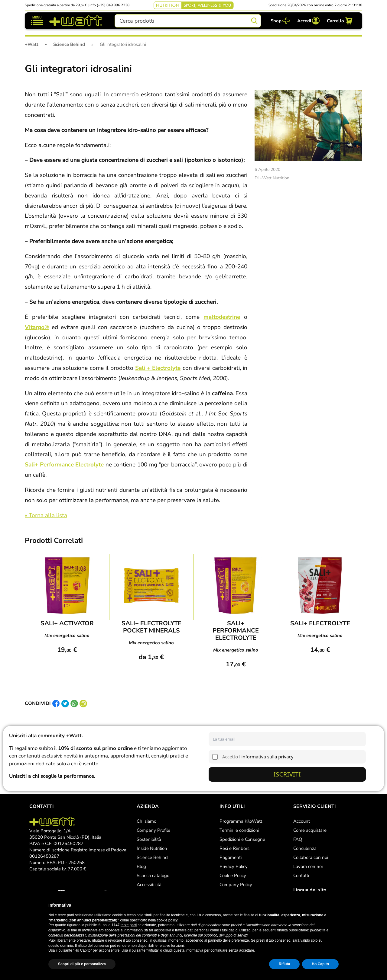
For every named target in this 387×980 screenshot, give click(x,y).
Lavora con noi (308, 866)
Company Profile (153, 830)
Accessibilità (149, 885)
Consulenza (305, 848)
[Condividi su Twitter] (65, 703)
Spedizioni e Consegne (242, 839)
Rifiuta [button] (284, 964)
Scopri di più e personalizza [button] (82, 964)
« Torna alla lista (46, 515)
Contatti (301, 876)
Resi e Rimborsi (235, 848)
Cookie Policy (233, 876)
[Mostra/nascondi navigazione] (37, 21)
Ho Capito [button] (320, 964)
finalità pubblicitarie (293, 930)
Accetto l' (258, 757)
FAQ (298, 839)
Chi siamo (146, 821)
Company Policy (236, 885)
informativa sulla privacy (268, 757)
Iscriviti (287, 774)
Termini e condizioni (239, 830)
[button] (336, 905)
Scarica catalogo (153, 876)
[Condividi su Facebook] (56, 703)
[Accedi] (308, 21)
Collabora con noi (311, 857)
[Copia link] (83, 703)
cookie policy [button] (167, 920)
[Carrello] (340, 21)
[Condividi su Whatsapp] (74, 703)
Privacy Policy (234, 866)
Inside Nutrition (152, 848)
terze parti (129, 925)
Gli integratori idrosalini (78, 69)
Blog (141, 866)
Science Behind (152, 857)
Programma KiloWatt (241, 821)
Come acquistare (310, 830)
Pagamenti (231, 857)
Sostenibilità (149, 839)
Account (302, 821)
